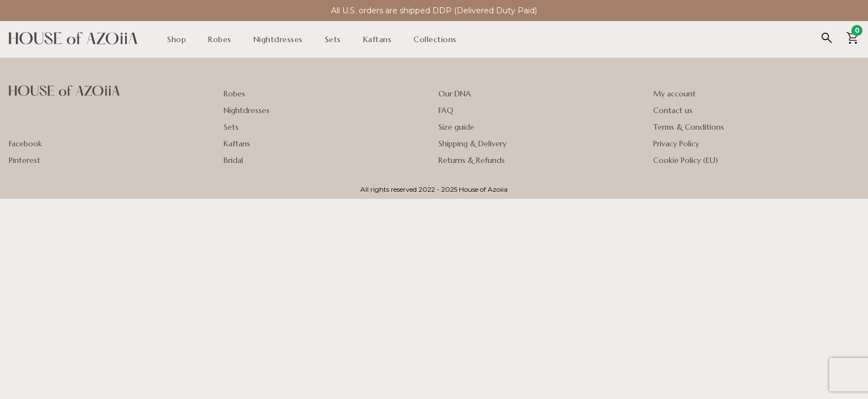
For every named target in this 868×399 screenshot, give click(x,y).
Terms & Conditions (689, 127)
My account (675, 94)
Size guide (456, 127)
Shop (177, 39)
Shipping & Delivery (472, 144)
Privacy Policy (676, 144)
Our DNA (455, 94)
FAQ (446, 110)
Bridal (233, 160)
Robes (220, 39)
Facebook (25, 144)
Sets (333, 39)
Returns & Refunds (472, 160)
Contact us (673, 110)
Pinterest (25, 160)
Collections (435, 39)
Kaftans (378, 39)
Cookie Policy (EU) (686, 160)
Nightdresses (278, 39)
